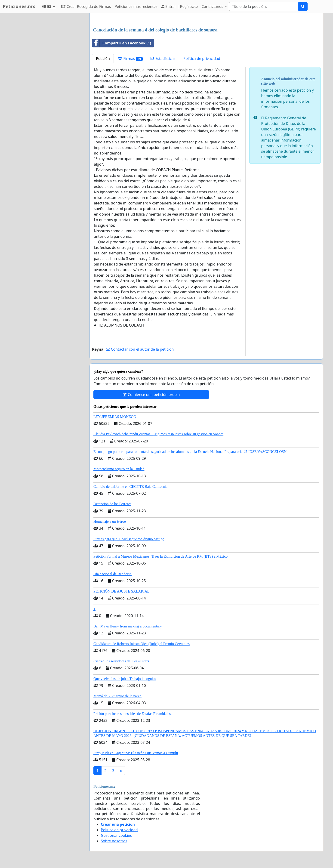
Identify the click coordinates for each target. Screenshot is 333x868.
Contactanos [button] (213, 6)
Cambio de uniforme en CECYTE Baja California (130, 487)
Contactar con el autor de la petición (140, 349)
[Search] (263, 6)
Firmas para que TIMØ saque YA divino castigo (129, 539)
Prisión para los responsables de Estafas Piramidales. (133, 714)
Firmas (130, 59)
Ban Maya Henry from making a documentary (128, 626)
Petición (103, 59)
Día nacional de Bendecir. (113, 574)
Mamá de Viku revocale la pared (117, 696)
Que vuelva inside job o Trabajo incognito (125, 679)
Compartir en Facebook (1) (122, 43)
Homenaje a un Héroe (110, 521)
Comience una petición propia (151, 395)
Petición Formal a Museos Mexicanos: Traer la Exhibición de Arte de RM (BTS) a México (160, 556)
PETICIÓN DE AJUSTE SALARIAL (121, 591)
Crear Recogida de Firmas (86, 6)
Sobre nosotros (114, 841)
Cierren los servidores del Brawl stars (121, 661)
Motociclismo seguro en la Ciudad (119, 469)
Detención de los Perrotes (112, 504)
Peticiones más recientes (136, 6)
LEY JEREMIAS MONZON (115, 417)
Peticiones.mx (19, 6)
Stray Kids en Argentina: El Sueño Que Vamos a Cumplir (136, 753)
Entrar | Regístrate (179, 6)
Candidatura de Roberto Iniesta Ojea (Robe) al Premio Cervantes (142, 644)
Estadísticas (163, 59)
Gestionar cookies (116, 835)
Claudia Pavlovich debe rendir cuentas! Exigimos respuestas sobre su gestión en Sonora (158, 434)
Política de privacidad (202, 59)
